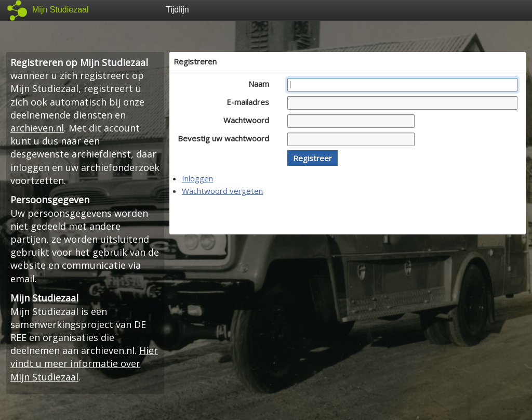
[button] (312, 158)
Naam (262, 84)
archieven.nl (37, 128)
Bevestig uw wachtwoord (226, 138)
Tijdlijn (177, 10)
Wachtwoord (249, 120)
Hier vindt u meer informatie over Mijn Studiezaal (84, 363)
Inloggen (197, 178)
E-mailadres (251, 102)
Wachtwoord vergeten (222, 191)
